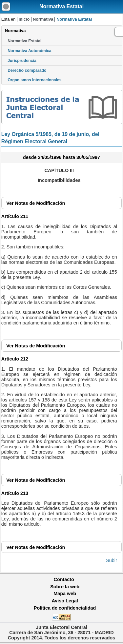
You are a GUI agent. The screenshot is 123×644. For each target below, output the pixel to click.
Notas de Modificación (36, 203)
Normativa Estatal (61, 6)
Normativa (43, 19)
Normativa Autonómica (29, 51)
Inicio (24, 19)
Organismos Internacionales (35, 80)
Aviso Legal (65, 601)
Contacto (64, 579)
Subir (112, 560)
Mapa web (65, 594)
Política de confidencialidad (65, 608)
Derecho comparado (27, 70)
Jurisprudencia (22, 61)
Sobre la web (65, 587)
